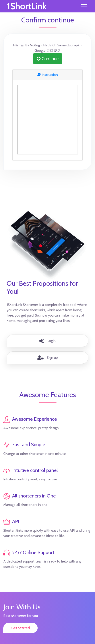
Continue (48, 59)
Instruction (48, 75)
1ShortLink (27, 6)
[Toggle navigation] (84, 6)
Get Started (21, 628)
